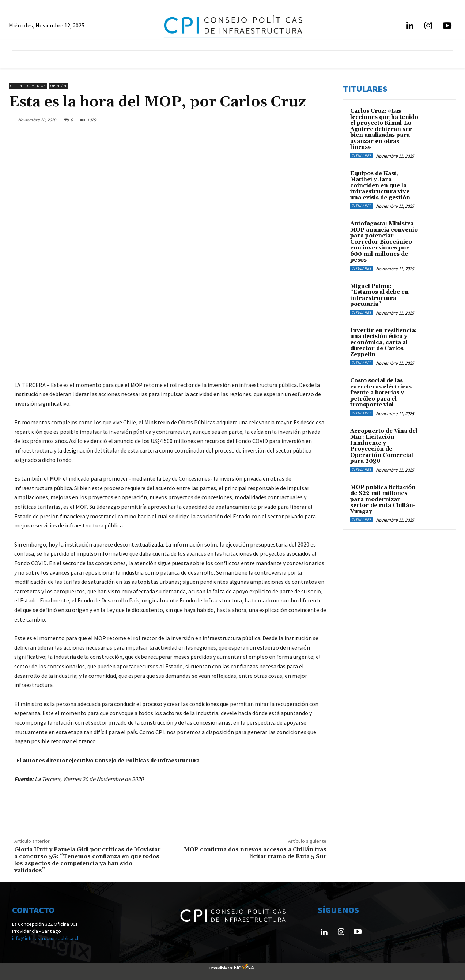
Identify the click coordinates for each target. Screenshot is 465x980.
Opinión (58, 86)
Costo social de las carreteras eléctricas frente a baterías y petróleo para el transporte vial (381, 393)
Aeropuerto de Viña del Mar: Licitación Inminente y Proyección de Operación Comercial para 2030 (384, 446)
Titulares (362, 156)
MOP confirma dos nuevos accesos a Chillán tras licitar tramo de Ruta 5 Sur (255, 853)
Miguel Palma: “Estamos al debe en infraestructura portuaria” (379, 295)
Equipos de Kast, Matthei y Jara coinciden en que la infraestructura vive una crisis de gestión (380, 186)
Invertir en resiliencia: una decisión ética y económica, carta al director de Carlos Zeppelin (383, 343)
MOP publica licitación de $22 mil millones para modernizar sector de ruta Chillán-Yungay (383, 500)
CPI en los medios (28, 86)
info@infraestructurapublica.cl (45, 938)
